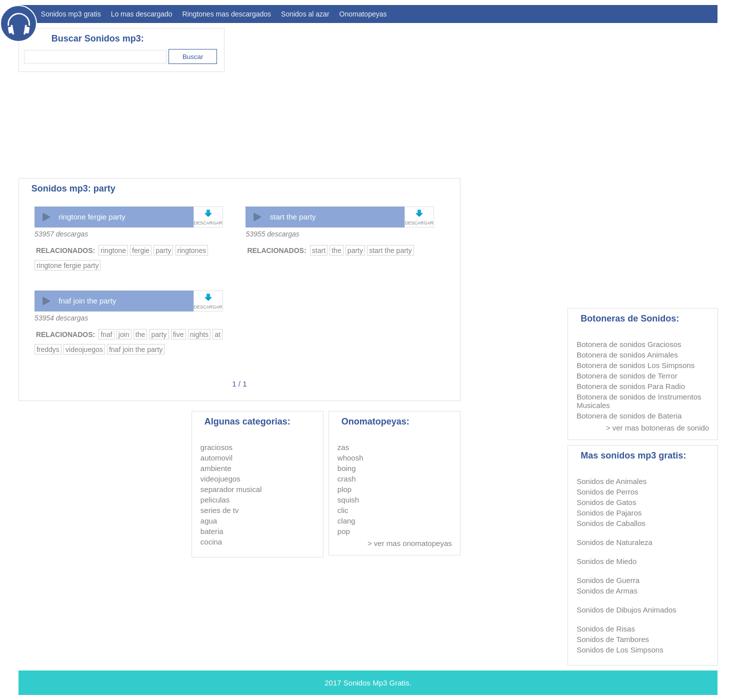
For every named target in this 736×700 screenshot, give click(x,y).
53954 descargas (61, 318)
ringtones (192, 250)
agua (209, 521)
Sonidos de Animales (611, 481)
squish (348, 500)
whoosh (350, 458)
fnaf (106, 334)
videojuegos (84, 349)
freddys (48, 349)
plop (344, 489)
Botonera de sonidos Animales (627, 355)
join (124, 334)
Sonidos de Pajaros (609, 513)
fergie (141, 250)
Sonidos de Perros (607, 492)
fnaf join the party (87, 301)
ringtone (113, 250)
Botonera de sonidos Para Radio (631, 386)
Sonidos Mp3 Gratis (376, 683)
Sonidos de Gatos (606, 502)
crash (347, 479)
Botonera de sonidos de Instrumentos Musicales (639, 401)
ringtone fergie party (92, 217)
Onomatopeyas (363, 14)
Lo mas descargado (142, 14)
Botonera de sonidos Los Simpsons (635, 365)
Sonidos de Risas (606, 629)
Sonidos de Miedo (606, 561)
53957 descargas (61, 234)
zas (343, 447)
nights (199, 334)
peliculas (215, 500)
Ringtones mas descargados (227, 14)
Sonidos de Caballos (611, 523)
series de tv (220, 510)
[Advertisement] (535, 98)
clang (346, 521)
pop (344, 531)
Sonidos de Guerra (608, 580)
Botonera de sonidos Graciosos (629, 344)
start (319, 250)
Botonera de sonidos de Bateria (629, 416)
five (178, 334)
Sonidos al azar (305, 14)
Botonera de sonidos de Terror (627, 376)
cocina (211, 542)
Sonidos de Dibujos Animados (626, 610)
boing (347, 468)
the (336, 250)
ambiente (216, 468)
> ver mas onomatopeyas (410, 543)
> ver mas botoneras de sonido (657, 428)
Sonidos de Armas (607, 591)
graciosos (216, 447)
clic (343, 510)
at (217, 334)
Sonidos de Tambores (613, 639)
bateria (212, 531)
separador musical (231, 489)
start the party (293, 217)
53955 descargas (272, 234)
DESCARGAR (208, 223)
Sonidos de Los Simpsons (620, 650)
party (163, 250)
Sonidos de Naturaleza (614, 542)
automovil (216, 458)
